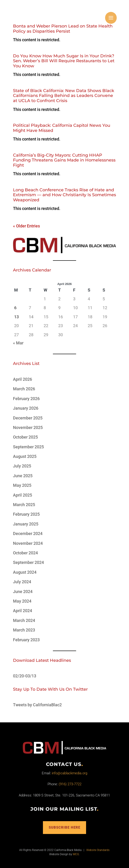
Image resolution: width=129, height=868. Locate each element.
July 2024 (22, 582)
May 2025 (22, 485)
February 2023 (26, 640)
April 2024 (23, 611)
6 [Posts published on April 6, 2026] (15, 308)
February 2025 (26, 514)
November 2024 (28, 543)
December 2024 (28, 533)
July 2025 (22, 466)
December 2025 (28, 418)
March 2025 (24, 505)
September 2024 (28, 562)
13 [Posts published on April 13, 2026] (16, 317)
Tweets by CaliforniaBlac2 (37, 705)
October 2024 (25, 553)
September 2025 (28, 447)
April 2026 (23, 379)
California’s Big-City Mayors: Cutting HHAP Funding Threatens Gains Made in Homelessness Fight (64, 160)
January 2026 (26, 408)
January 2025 (26, 524)
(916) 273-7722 (70, 784)
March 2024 (24, 620)
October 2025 (25, 437)
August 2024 (25, 572)
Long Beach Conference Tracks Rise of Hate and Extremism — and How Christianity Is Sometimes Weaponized (64, 195)
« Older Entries (26, 226)
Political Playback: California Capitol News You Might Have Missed (62, 128)
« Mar (18, 343)
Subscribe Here (64, 827)
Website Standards (98, 850)
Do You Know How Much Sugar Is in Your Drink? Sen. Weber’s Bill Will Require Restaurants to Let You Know (64, 61)
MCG (76, 854)
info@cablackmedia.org (69, 773)
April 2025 (23, 495)
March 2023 (24, 630)
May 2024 (22, 601)
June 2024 (23, 592)
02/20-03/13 (25, 676)
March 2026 (24, 389)
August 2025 (25, 456)
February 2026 (26, 399)
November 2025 (28, 427)
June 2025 (23, 476)
